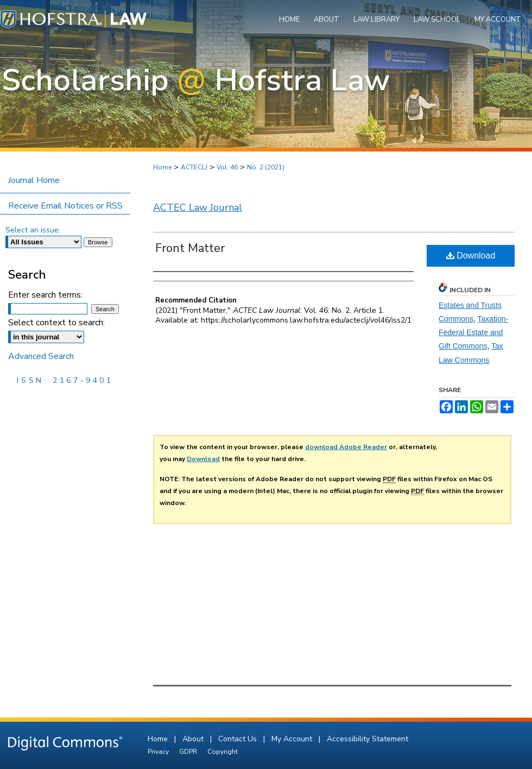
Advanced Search (41, 356)
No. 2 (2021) (266, 167)
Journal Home (34, 180)
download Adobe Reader (346, 447)
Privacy (159, 752)
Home (162, 167)
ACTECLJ (194, 167)
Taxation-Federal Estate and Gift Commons (473, 332)
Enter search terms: (45, 295)
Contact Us (239, 739)
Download (471, 256)
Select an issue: (33, 230)
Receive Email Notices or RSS (65, 206)
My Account (293, 739)
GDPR (189, 752)
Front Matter (190, 248)
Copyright (223, 752)
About (194, 739)
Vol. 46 (227, 167)
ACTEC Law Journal (198, 207)
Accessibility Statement (368, 739)
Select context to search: (56, 323)
